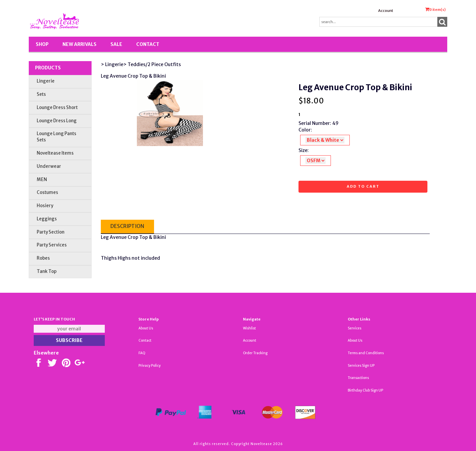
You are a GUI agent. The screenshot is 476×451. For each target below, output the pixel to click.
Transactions (358, 378)
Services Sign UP (361, 366)
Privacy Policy (150, 366)
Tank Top (47, 271)
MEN (42, 180)
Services (355, 328)
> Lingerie (112, 64)
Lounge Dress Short (57, 108)
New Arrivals (79, 44)
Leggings (47, 219)
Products (48, 68)
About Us (146, 328)
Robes (43, 258)
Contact (148, 44)
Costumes (47, 192)
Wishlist (249, 328)
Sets (41, 94)
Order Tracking (255, 353)
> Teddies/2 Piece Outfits (152, 64)
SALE (116, 44)
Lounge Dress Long (57, 121)
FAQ (142, 353)
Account (386, 11)
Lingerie (46, 81)
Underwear (49, 166)
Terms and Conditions (366, 353)
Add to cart (363, 186)
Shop (42, 44)
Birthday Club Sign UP (365, 390)
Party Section (51, 232)
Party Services (52, 245)
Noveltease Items (55, 153)
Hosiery (45, 206)
